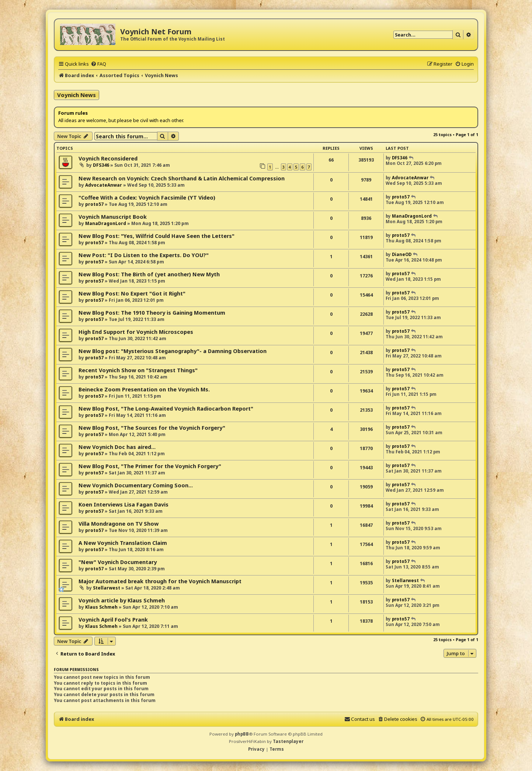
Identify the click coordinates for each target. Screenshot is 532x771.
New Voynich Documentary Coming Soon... (136, 485)
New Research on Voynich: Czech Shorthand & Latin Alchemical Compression (182, 178)
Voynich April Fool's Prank (113, 620)
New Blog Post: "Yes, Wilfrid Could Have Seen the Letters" (157, 236)
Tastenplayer (288, 741)
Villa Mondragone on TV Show (119, 524)
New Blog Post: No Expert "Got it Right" (132, 293)
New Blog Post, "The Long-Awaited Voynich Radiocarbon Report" (166, 409)
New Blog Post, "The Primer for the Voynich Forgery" (150, 466)
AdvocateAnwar (104, 185)
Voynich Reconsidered (108, 158)
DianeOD (402, 254)
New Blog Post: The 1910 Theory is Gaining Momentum (152, 313)
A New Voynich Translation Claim (123, 543)
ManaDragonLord (106, 223)
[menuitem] (98, 64)
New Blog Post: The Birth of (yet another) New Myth (149, 274)
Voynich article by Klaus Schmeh (122, 600)
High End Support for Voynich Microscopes (136, 332)
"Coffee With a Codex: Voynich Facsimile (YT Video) (147, 198)
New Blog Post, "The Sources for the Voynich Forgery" (152, 428)
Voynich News (77, 95)
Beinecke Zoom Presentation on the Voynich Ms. (144, 389)
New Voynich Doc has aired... (117, 447)
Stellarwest (107, 588)
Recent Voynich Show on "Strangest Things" (138, 370)
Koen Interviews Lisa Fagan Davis (124, 504)
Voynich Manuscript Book (113, 217)
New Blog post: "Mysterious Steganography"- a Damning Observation (173, 351)
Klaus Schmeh (101, 607)
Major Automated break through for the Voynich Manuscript (160, 581)
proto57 (94, 204)
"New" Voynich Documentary (118, 562)
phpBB (242, 734)
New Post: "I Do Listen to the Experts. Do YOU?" (144, 255)
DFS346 (101, 165)
